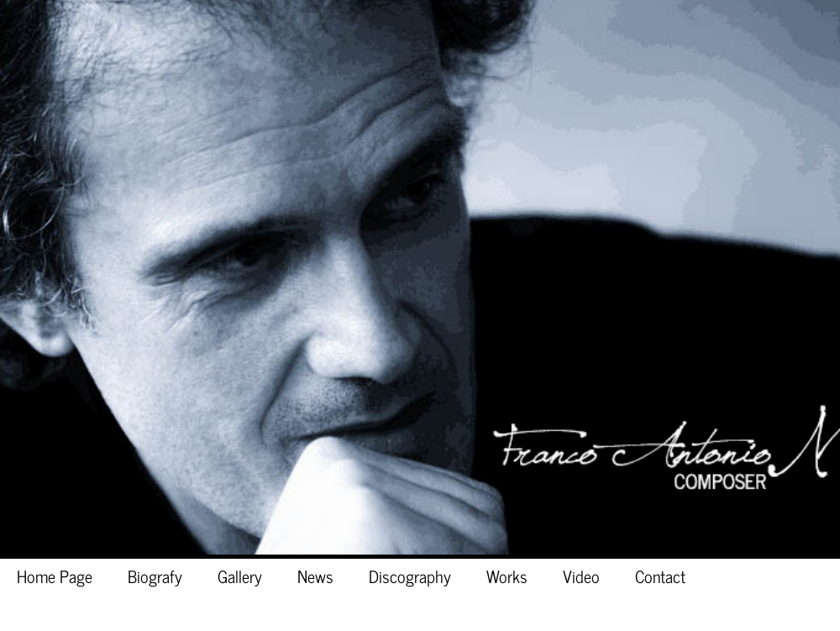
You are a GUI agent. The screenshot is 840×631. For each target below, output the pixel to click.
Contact (660, 576)
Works (507, 576)
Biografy (155, 576)
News (315, 576)
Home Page (55, 576)
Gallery (240, 576)
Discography (410, 576)
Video (581, 576)
